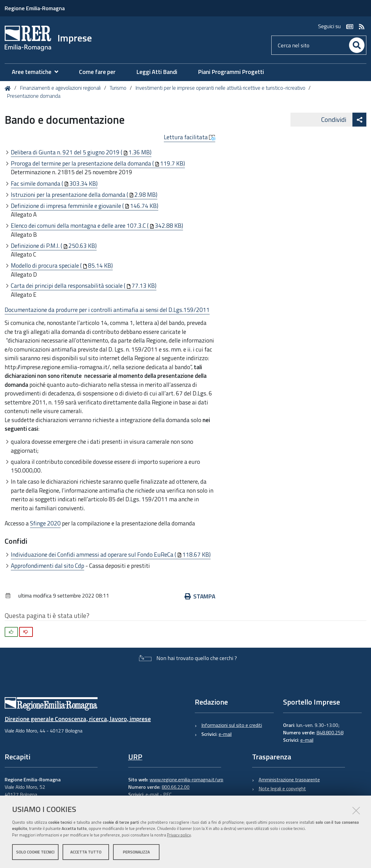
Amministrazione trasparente (289, 779)
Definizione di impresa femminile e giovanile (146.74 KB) (85, 206)
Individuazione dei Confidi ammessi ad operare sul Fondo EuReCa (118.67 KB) (111, 554)
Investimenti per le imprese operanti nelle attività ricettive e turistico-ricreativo (220, 88)
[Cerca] (357, 45)
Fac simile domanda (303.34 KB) (54, 183)
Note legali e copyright (282, 788)
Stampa (200, 596)
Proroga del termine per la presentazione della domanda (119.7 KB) (98, 163)
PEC (167, 794)
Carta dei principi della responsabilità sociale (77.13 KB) (84, 285)
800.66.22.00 (176, 787)
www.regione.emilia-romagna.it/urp (186, 779)
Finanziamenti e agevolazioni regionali (60, 88)
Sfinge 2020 (45, 523)
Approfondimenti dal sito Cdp (48, 566)
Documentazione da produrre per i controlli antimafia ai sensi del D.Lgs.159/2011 (107, 310)
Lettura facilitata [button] (190, 137)
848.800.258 (330, 732)
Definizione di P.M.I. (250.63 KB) (54, 246)
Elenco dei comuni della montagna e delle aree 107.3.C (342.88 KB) (97, 225)
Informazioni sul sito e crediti (232, 725)
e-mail (225, 734)
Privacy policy (179, 835)
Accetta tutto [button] (86, 852)
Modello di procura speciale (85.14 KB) (62, 265)
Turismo (118, 88)
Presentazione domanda (34, 96)
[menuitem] (38, 72)
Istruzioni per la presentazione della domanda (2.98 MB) (84, 194)
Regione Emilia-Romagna (35, 8)
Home (9, 88)
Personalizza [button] (136, 852)
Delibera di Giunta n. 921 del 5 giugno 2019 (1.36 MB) (81, 152)
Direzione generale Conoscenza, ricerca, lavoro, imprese (78, 719)
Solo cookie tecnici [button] (35, 852)
